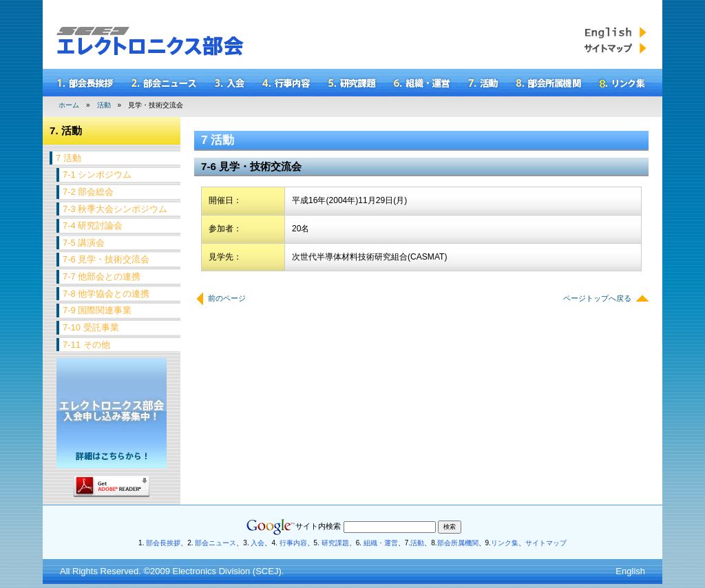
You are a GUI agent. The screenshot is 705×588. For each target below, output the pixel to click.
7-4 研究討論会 (93, 225)
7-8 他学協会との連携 (106, 294)
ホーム (69, 105)
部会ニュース (215, 543)
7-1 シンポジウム (97, 175)
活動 (104, 105)
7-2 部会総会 (88, 192)
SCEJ (267, 571)
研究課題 (335, 543)
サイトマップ (546, 543)
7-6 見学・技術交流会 (106, 259)
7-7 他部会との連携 (102, 276)
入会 (257, 543)
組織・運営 (380, 543)
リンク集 (505, 543)
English (630, 571)
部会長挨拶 (163, 543)
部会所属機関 (458, 543)
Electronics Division (212, 571)
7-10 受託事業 (91, 327)
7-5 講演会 (84, 243)
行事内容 (293, 543)
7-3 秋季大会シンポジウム (115, 209)
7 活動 (69, 158)
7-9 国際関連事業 (97, 310)
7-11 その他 (86, 345)
